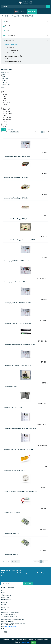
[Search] (24, 7)
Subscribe (28, 583)
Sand (4, 126)
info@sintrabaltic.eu (11, 627)
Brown (5, 105)
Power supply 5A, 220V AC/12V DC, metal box (17, 261)
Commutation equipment (14, 56)
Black (4, 115)
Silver (4, 101)
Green (5, 98)
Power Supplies (28, 16)
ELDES (4, 81)
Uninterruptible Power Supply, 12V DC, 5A (16, 198)
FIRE (2, 591)
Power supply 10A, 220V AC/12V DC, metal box (18, 366)
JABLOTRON (6, 84)
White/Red (6, 111)
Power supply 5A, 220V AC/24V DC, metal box (17, 324)
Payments (4, 603)
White (4, 92)
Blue (4, 96)
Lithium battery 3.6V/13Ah (12, 512)
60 (17, 132)
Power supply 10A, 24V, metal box (14, 408)
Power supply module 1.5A (12, 533)
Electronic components (13, 62)
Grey (4, 107)
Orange (5, 122)
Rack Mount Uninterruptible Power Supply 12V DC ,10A (20, 345)
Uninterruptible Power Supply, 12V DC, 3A (16, 177)
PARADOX (5, 79)
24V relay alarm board (11, 387)
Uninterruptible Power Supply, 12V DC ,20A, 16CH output (20, 429)
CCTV (3, 594)
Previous (38, 132)
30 (14, 132)
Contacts (23, 11)
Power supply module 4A (11, 554)
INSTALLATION (15, 16)
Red (4, 90)
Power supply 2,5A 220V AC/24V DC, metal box (18, 303)
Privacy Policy (5, 608)
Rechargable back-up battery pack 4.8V (16, 470)
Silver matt (6, 109)
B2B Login (31, 11)
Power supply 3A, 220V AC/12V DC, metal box (17, 156)
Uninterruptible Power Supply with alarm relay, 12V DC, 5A (21, 240)
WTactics (47, 643)
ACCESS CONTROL (6, 596)
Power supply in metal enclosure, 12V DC (16, 282)
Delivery (4, 604)
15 (11, 132)
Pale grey (6, 124)
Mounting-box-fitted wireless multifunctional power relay (21, 491)
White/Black (7, 118)
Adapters (11, 53)
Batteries (11, 47)
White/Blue (6, 103)
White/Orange (7, 113)
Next (47, 132)
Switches (9, 59)
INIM (4, 77)
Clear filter (10, 129)
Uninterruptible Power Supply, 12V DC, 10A (16, 219)
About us (4, 606)
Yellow (5, 94)
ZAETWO (5, 82)
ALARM (3, 592)
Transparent (7, 120)
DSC (4, 75)
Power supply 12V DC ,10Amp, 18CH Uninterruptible (19, 449)
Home (5, 16)
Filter (4, 129)
